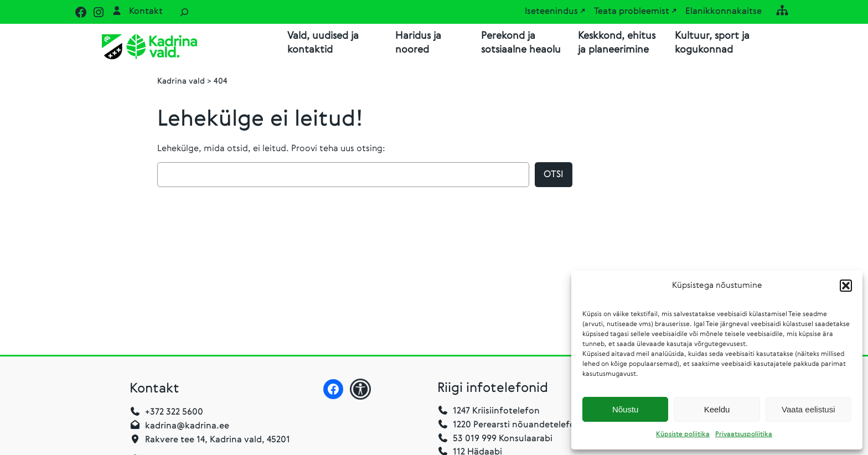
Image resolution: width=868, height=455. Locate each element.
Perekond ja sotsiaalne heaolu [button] (521, 43)
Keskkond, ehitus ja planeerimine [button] (617, 43)
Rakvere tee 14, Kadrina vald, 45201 (218, 440)
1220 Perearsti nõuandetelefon (509, 425)
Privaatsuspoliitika (744, 435)
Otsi (554, 175)
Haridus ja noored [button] (418, 43)
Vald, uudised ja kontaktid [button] (323, 43)
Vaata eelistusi (808, 409)
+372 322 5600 (174, 412)
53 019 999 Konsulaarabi (495, 439)
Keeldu (717, 409)
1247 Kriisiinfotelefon (496, 411)
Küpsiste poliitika (683, 435)
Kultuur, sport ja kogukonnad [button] (712, 43)
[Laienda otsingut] (184, 12)
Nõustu (626, 409)
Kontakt (146, 12)
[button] (846, 286)
